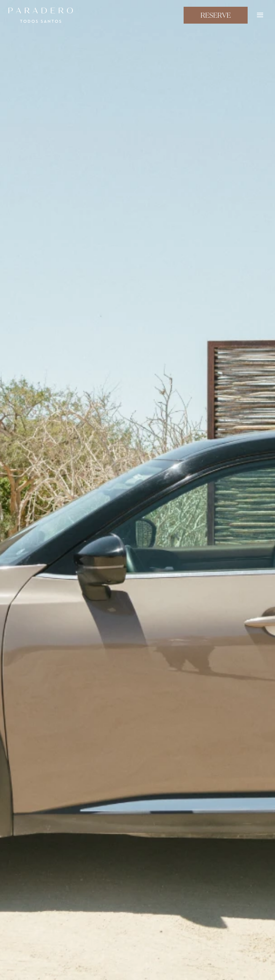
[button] (260, 15)
